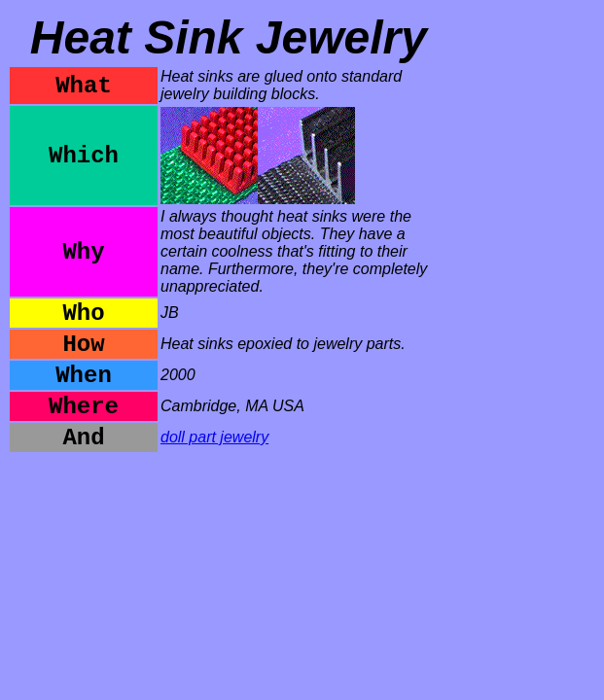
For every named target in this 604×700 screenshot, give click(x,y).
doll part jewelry (214, 437)
